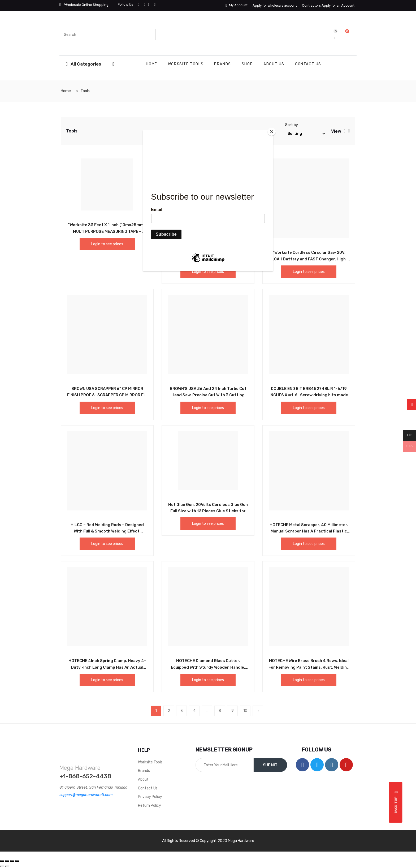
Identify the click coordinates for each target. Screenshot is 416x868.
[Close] (272, 132)
